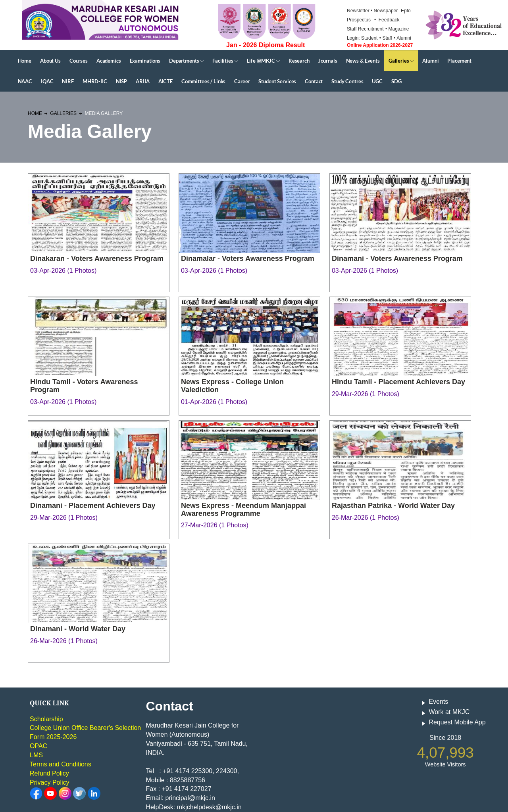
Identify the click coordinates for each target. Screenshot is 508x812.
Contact (314, 81)
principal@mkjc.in (190, 798)
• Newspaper (385, 11)
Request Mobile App (457, 722)
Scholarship (46, 719)
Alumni (430, 61)
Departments (186, 61)
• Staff (386, 38)
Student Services (277, 81)
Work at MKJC (449, 712)
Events (438, 702)
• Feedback (387, 20)
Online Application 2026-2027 (380, 45)
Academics (109, 61)
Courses (79, 61)
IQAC (47, 81)
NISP (121, 81)
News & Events (363, 61)
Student (369, 38)
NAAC (25, 81)
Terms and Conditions (61, 764)
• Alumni (402, 38)
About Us (50, 61)
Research (299, 61)
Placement (459, 61)
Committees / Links (203, 81)
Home (25, 61)
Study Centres (347, 81)
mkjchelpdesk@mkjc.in (209, 807)
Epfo (406, 11)
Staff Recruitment (365, 29)
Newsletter (359, 11)
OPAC (38, 746)
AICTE (165, 81)
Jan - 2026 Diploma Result (266, 45)
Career (242, 81)
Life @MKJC (263, 61)
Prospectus (359, 20)
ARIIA (142, 81)
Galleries (401, 61)
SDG (396, 81)
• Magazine (397, 29)
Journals (328, 61)
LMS (36, 755)
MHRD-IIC (95, 81)
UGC (377, 81)
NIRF (68, 81)
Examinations (145, 61)
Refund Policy (49, 773)
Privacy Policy (50, 782)
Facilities (225, 61)
